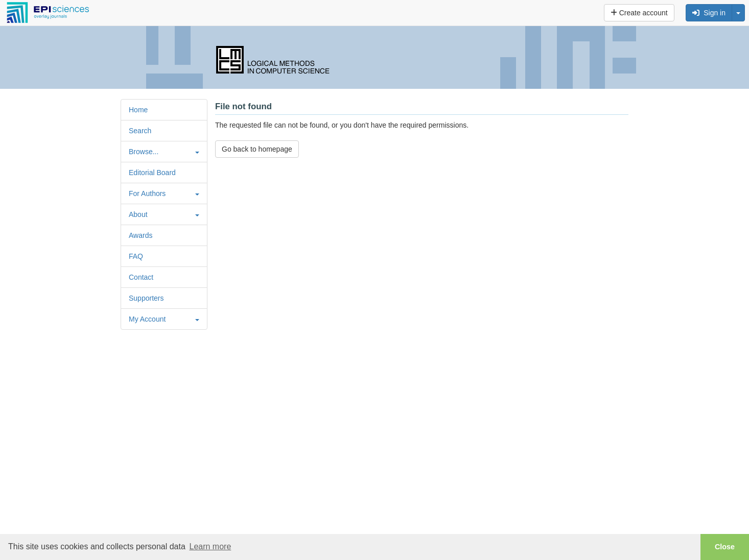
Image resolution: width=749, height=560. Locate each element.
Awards (141, 235)
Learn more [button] (210, 546)
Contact (141, 277)
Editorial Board (152, 173)
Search (140, 131)
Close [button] (725, 547)
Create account (639, 13)
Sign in (709, 13)
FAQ (136, 256)
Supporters (146, 298)
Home (138, 110)
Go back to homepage (257, 149)
